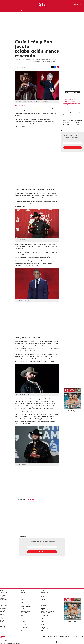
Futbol (22, 608)
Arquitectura (45, 614)
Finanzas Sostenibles (47, 626)
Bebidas (2, 607)
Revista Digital (78, 5)
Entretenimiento (25, 598)
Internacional (24, 626)
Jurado (2, 614)
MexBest (3, 604)
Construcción (45, 610)
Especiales (23, 592)
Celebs (2, 622)
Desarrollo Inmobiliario (47, 611)
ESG (21, 630)
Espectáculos (7, 11)
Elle (1, 617)
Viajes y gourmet (46, 11)
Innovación (44, 627)
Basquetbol (24, 613)
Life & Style (24, 595)
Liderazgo (3, 629)
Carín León (39, 109)
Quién (2, 591)
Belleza (36, 11)
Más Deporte (24, 614)
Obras (22, 629)
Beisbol (23, 610)
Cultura (55, 11)
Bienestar (2, 611)
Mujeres (2, 626)
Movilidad (44, 624)
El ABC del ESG (45, 629)
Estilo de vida (4, 623)
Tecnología (24, 627)
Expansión (24, 620)
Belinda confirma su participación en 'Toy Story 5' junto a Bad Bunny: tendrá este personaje (72, 122)
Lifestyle (23, 616)
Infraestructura (45, 613)
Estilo (22, 597)
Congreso (44, 599)
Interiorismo (44, 616)
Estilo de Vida (4, 613)
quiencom (81, 636)
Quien (77, 637)
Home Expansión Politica (27, 623)
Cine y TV (23, 601)
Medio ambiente (45, 620)
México (43, 598)
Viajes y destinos (4, 608)
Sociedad (43, 605)
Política (43, 595)
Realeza (15, 11)
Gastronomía (4, 606)
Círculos (23, 11)
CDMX (42, 601)
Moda (30, 11)
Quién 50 (77, 11)
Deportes (23, 599)
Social (43, 621)
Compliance (62, 642)
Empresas (23, 621)
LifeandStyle (44, 592)
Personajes (3, 610)
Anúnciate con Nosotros (75, 642)
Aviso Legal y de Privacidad (48, 642)
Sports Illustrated (26, 607)
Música (22, 602)
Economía (23, 624)
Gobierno (43, 597)
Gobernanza (44, 623)
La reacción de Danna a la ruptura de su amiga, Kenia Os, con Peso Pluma (72, 113)
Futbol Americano (25, 611)
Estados (43, 602)
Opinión (23, 591)
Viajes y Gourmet (4, 600)
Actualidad (3, 628)
